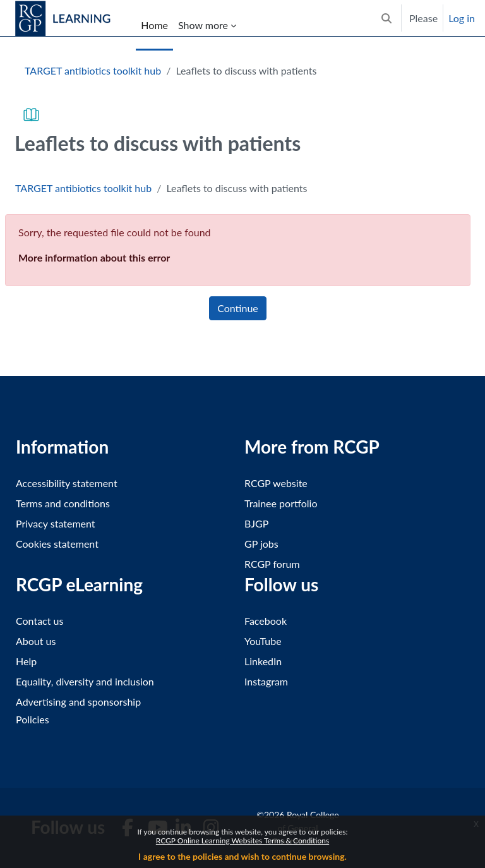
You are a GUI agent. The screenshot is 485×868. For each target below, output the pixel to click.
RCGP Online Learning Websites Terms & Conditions (242, 841)
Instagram (266, 681)
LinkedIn (263, 661)
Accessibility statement (67, 483)
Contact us (39, 621)
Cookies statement (57, 544)
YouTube (263, 641)
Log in (462, 18)
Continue (238, 308)
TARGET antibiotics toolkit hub (93, 70)
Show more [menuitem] (203, 25)
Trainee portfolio (281, 503)
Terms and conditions (63, 503)
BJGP (256, 523)
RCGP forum (272, 564)
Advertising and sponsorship (78, 702)
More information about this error (94, 257)
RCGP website (276, 483)
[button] (386, 18)
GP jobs (261, 544)
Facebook (266, 621)
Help (26, 661)
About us (36, 641)
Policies (33, 719)
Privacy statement (56, 523)
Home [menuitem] (154, 25)
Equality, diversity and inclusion (85, 681)
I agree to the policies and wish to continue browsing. (242, 856)
